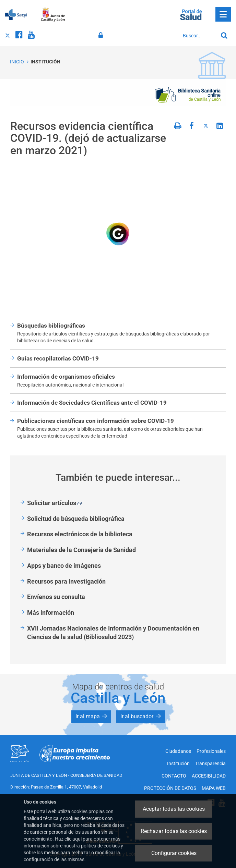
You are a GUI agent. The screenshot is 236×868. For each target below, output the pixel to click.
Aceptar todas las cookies (174, 809)
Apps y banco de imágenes (64, 566)
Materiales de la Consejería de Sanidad (81, 550)
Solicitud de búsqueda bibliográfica (76, 519)
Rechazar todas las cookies (174, 831)
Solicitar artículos (54, 503)
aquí (77, 839)
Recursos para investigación (66, 581)
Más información (51, 613)
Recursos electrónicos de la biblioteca (80, 534)
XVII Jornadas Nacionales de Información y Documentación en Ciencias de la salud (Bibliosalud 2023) (113, 633)
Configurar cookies (174, 853)
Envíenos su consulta (56, 597)
